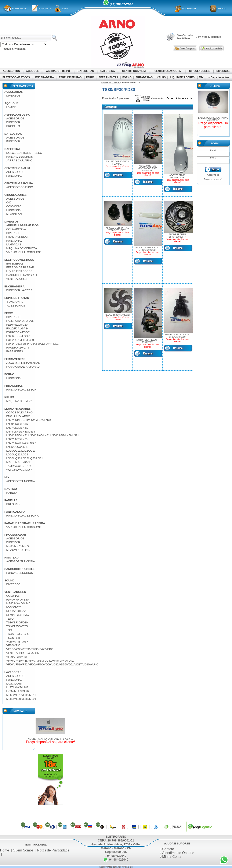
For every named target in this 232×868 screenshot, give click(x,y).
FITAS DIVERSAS (17, 237)
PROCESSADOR (15, 535)
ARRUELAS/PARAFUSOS (23, 225)
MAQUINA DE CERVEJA (22, 248)
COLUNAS (13, 596)
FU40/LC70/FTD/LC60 (20, 340)
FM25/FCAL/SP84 (18, 328)
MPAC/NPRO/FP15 (18, 550)
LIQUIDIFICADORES (182, 77)
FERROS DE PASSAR (20, 267)
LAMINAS (12, 107)
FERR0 (90, 77)
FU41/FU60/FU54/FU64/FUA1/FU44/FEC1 (32, 344)
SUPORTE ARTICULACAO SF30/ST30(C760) (177, 336)
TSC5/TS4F (14, 638)
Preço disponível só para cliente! (50, 742)
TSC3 (10, 630)
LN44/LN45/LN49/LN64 (21, 432)
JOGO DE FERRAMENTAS (23, 363)
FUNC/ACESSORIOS (20, 157)
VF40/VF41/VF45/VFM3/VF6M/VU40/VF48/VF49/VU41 (40, 661)
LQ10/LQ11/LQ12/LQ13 (21, 451)
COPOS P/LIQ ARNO (19, 412)
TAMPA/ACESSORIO (19, 466)
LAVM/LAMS (14, 684)
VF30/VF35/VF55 (17, 657)
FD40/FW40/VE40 (18, 600)
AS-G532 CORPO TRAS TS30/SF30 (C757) (117, 229)
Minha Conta (172, 857)
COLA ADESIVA (16, 229)
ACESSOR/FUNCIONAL (21, 481)
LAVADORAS (13, 672)
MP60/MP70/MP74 (18, 546)
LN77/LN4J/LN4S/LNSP (21, 443)
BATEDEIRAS (86, 71)
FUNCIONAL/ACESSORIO (23, 516)
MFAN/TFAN (14, 214)
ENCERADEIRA (44, 77)
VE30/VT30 (13, 645)
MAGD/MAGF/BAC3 (19, 462)
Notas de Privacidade (53, 850)
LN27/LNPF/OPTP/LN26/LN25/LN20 (29, 420)
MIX (201, 77)
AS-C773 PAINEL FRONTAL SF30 (178, 176)
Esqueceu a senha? (213, 179)
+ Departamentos (219, 77)
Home (5, 850)
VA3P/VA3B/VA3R (17, 642)
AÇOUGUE (33, 71)
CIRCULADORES (199, 71)
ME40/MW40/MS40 (18, 603)
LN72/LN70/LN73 (17, 439)
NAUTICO (11, 489)
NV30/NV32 (14, 607)
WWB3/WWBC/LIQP (19, 470)
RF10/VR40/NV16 (17, 611)
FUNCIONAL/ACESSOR (21, 390)
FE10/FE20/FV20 (17, 325)
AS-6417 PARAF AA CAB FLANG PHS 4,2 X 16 (50, 739)
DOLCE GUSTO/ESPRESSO (24, 153)
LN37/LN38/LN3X (17, 428)
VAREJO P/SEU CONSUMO (24, 252)
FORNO (127, 77)
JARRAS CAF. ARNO (19, 160)
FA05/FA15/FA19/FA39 (20, 321)
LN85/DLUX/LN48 (17, 447)
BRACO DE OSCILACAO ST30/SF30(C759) (147, 249)
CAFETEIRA (108, 71)
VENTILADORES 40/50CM (23, 653)
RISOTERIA (12, 558)
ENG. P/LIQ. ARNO (18, 416)
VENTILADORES (17, 279)
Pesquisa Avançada (14, 49)
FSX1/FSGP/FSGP (18, 336)
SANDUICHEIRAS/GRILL (22, 275)
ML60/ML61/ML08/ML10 (21, 695)
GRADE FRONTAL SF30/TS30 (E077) (178, 236)
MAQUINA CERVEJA (19, 401)
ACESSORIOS (11, 71)
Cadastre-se (213, 175)
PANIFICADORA (15, 512)
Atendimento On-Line (178, 853)
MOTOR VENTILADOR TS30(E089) (148, 341)
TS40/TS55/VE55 (17, 626)
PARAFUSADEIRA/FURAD (23, 367)
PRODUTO (13, 126)
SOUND (9, 580)
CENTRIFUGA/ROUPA (168, 71)
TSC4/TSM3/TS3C (18, 634)
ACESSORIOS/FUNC (20, 187)
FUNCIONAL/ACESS (19, 290)
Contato (168, 849)
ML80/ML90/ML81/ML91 (21, 699)
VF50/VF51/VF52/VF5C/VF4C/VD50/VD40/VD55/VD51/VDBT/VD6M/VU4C (52, 664)
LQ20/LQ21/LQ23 (17, 454)
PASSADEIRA (15, 351)
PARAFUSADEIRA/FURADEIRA (25, 523)
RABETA (12, 493)
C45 (9, 202)
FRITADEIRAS (144, 77)
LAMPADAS (14, 244)
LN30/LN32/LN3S (17, 424)
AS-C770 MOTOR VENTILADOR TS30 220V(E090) (147, 168)
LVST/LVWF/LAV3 (17, 687)
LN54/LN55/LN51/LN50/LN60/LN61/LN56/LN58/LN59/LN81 (43, 435)
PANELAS (11, 500)
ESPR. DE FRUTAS (70, 77)
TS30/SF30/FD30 (17, 622)
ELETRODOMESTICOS (16, 77)
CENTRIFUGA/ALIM (134, 71)
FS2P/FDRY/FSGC (18, 332)
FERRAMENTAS (108, 77)
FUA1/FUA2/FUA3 (18, 348)
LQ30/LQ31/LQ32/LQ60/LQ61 (25, 458)
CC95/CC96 (14, 206)
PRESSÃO (13, 504)
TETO (10, 619)
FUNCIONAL (14, 122)
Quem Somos (23, 850)
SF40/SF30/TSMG (18, 615)
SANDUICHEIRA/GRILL (19, 569)
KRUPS (161, 77)
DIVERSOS (223, 71)
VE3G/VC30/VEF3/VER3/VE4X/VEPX (30, 649)
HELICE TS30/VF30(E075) (117, 315)
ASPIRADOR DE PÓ (58, 71)
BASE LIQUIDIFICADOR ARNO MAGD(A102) (213, 119)
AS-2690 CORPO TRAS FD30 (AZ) (117, 163)
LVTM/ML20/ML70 (18, 691)
